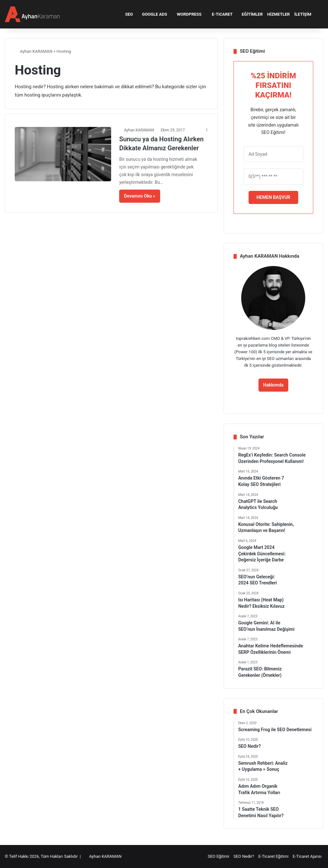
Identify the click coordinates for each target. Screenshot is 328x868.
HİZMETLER (278, 14)
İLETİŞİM (303, 14)
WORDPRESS (187, 14)
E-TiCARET (219, 14)
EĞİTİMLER (250, 14)
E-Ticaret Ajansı (307, 856)
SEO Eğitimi (218, 856)
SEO (127, 14)
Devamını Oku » (139, 196)
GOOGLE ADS (152, 14)
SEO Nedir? (244, 856)
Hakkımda (274, 385)
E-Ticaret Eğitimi (273, 856)
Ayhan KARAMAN (34, 51)
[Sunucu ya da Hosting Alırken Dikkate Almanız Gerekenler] (63, 154)
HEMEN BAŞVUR (273, 197)
